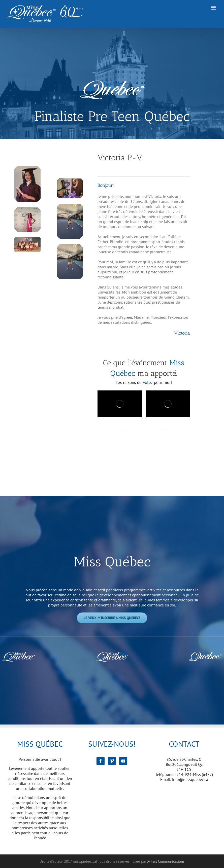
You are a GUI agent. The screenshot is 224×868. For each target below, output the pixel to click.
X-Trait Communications (166, 861)
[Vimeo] (112, 761)
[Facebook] (101, 761)
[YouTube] (123, 761)
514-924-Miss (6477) (195, 774)
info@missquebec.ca (190, 779)
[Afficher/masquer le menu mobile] (214, 8)
